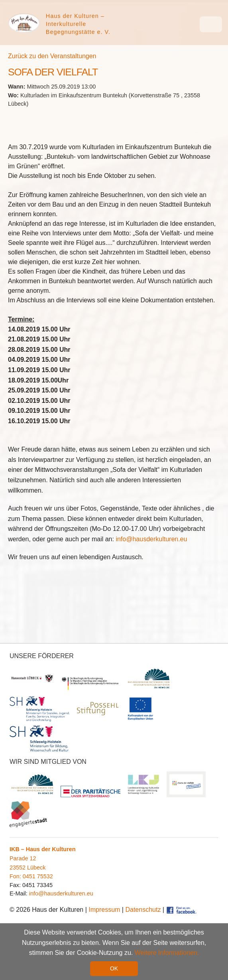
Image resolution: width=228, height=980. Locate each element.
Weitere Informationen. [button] (167, 953)
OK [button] (114, 968)
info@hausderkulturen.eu (151, 539)
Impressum (104, 910)
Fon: (16, 876)
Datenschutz (143, 910)
